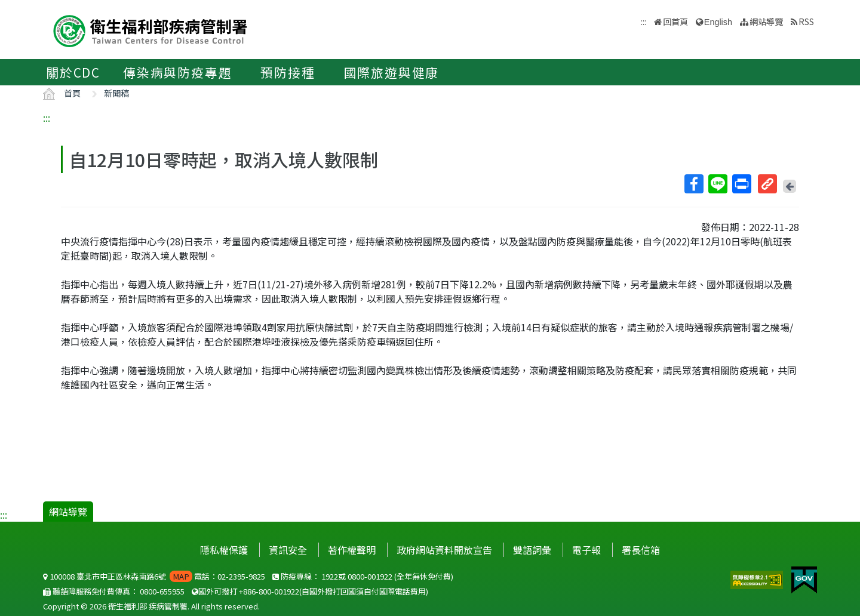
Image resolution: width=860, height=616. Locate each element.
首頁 (72, 93)
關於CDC (73, 72)
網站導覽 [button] (766, 21)
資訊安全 (288, 550)
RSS (806, 21)
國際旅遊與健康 (392, 72)
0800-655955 (162, 591)
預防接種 (288, 72)
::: (47, 118)
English (718, 22)
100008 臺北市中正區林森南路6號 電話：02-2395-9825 (154, 576)
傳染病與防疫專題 (177, 72)
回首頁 (675, 21)
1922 (330, 576)
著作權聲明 (352, 550)
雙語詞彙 (532, 550)
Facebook (693, 184)
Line (717, 184)
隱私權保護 (224, 550)
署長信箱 (641, 550)
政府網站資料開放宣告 (444, 550)
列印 (741, 184)
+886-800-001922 (269, 591)
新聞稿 (116, 93)
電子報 (586, 550)
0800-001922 (370, 576)
